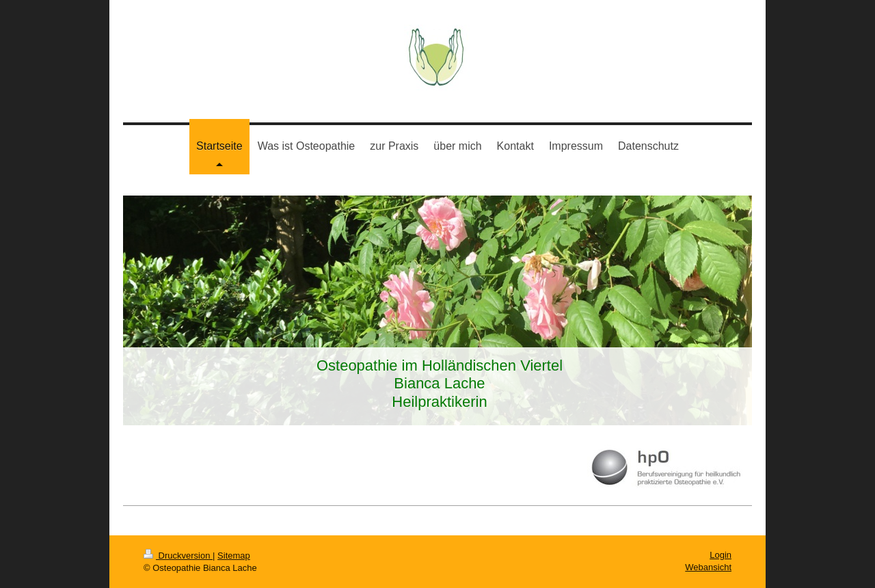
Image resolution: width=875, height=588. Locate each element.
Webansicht (708, 567)
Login (721, 555)
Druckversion (178, 556)
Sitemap (234, 556)
